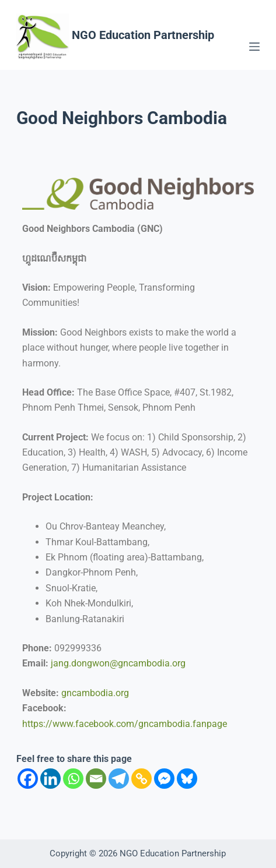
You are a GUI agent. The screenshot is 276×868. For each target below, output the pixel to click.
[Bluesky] (187, 779)
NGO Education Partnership (143, 35)
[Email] (96, 779)
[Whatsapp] (73, 779)
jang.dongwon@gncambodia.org (118, 663)
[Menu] (254, 47)
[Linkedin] (50, 779)
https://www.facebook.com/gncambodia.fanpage (125, 724)
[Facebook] (28, 779)
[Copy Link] (142, 779)
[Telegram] (119, 779)
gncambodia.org (95, 693)
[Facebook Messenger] (164, 779)
